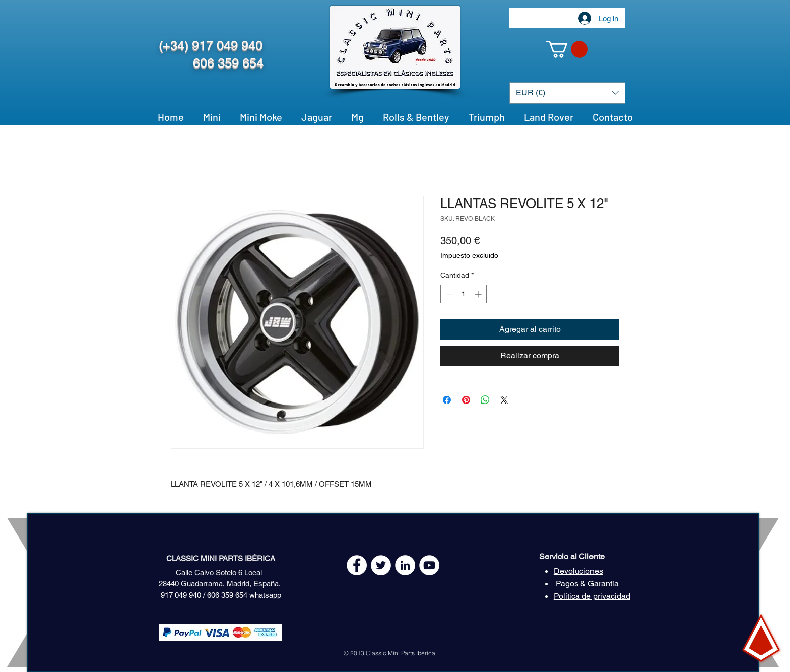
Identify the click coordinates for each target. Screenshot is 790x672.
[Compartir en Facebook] (447, 400)
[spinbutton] (464, 294)
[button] (567, 49)
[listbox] (567, 93)
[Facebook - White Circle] (357, 565)
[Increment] (479, 294)
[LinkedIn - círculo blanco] (405, 565)
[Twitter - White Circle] (381, 565)
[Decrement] (448, 294)
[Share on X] (504, 400)
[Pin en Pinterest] (466, 400)
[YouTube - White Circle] (429, 565)
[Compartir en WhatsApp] (485, 400)
